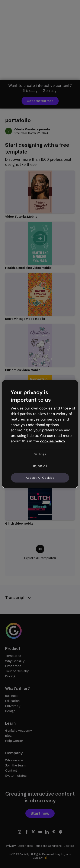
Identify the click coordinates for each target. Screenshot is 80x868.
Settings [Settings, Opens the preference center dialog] (40, 454)
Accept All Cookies (40, 478)
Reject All (40, 466)
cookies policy (53, 441)
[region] (40, 434)
